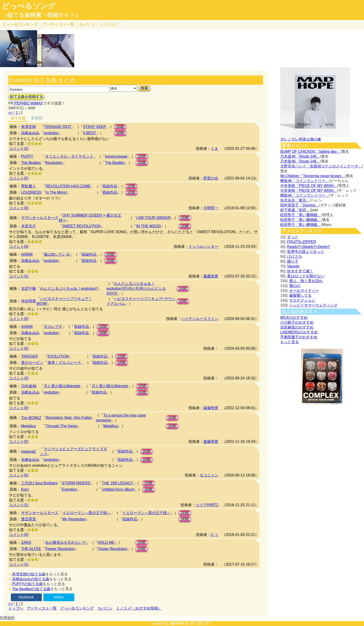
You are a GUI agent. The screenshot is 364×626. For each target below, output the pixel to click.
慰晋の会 (211, 178)
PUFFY (27, 156)
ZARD (26, 543)
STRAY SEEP (95, 127)
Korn (25, 489)
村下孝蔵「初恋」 (295, 210)
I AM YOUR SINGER (153, 218)
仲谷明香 (29, 301)
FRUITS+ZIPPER (302, 242)
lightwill (177, 623)
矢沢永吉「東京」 (295, 200)
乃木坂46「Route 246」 (300, 156)
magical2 (29, 452)
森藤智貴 (211, 276)
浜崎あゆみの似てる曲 (31, 579)
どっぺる (20, 24)
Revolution (54, 163)
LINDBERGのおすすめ (299, 332)
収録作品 (110, 186)
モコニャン (209, 475)
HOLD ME (106, 543)
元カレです (53, 327)
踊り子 (293, 261)
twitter (59, 597)
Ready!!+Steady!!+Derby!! (309, 247)
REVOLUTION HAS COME (68, 186)
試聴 (120, 127)
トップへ (16, 608)
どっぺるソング (29, 6)
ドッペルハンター (203, 246)
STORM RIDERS (76, 483)
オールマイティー (304, 291)
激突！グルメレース (64, 363)
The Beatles (31, 163)
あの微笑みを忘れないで (66, 543)
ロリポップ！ (201, 623)
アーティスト (58, 24)
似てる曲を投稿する (26, 97)
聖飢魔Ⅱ (29, 186)
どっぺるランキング (77, 608)
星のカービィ (32, 363)
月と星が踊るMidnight (62, 386)
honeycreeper (116, 156)
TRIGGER (30, 356)
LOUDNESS (31, 192)
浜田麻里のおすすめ (297, 327)
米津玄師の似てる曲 (29, 574)
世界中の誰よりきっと (306, 252)
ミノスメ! (108, 24)
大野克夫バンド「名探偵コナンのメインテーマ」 (321, 166)
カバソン (87, 24)
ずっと (293, 237)
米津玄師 (29, 127)
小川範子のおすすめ (297, 322)
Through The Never (62, 426)
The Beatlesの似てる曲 (31, 589)
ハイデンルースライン (200, 319)
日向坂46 (29, 386)
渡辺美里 (29, 519)
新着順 (37, 118)
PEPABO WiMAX (29, 103)
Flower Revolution (60, 549)
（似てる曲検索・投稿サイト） (41, 15)
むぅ (214, 535)
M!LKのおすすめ (294, 318)
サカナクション (302, 300)
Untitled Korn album (118, 489)
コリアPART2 (207, 505)
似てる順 (18, 118)
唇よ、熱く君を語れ (306, 281)
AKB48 (27, 254)
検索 (144, 88)
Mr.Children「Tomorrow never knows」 (312, 176)
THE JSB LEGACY (117, 483)
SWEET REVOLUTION (82, 226)
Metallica (28, 426)
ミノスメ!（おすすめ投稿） (139, 608)
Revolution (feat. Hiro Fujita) (69, 418)
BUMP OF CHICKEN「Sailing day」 (310, 152)
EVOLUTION (58, 356)
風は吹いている (57, 254)
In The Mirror (56, 192)
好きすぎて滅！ (300, 271)
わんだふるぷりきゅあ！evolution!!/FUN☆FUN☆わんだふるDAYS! (136, 289)
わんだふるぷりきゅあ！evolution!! (69, 289)
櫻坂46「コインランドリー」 (305, 181)
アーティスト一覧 (42, 608)
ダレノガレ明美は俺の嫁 (301, 139)
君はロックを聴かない (306, 276)
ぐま (214, 148)
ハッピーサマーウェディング (313, 305)
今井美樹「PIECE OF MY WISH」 (309, 186)
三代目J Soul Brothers (39, 483)
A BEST (90, 133)
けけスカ (295, 256)
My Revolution (74, 519)
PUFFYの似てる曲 (27, 584)
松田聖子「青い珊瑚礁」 (301, 215)
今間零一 (211, 208)
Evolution (69, 489)
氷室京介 (29, 226)
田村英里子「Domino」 (300, 205)
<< (11, 113)
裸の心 (295, 286)
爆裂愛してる (300, 295)
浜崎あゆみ (30, 133)
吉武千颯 (29, 289)
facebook (26, 597)
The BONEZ (31, 418)
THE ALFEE (31, 549)
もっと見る (289, 342)
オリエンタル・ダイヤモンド (69, 156)
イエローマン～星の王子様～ (87, 513)
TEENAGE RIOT (58, 127)
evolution (51, 133)
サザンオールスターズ (40, 218)
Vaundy (293, 266)
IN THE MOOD (149, 226)
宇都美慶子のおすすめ (299, 337)
